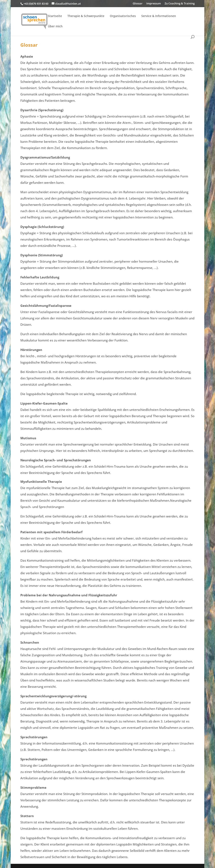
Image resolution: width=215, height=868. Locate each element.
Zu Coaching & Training (180, 4)
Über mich (55, 26)
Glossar (138, 4)
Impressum (154, 4)
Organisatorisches (123, 16)
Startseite (55, 16)
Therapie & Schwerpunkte (86, 16)
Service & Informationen (159, 16)
